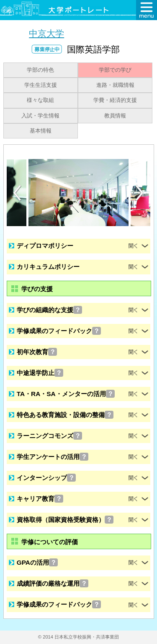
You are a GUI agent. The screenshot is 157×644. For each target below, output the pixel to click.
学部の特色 (40, 70)
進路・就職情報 (115, 85)
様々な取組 (40, 100)
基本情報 (41, 131)
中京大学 (46, 33)
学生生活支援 (41, 85)
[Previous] (17, 193)
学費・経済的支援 (115, 100)
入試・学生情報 (40, 116)
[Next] (140, 193)
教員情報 (115, 116)
